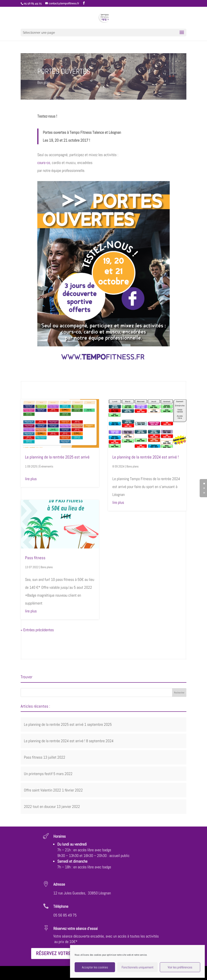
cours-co (44, 163)
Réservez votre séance (62, 953)
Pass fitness (35, 558)
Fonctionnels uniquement (138, 967)
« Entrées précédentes (37, 630)
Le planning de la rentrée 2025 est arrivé (57, 457)
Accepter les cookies (95, 967)
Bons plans (47, 567)
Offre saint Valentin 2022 (42, 790)
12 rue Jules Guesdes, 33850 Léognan (82, 893)
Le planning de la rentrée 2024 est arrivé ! (146, 457)
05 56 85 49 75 (65, 915)
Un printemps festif (38, 774)
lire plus (31, 479)
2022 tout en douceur (40, 806)
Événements (46, 466)
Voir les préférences (180, 967)
